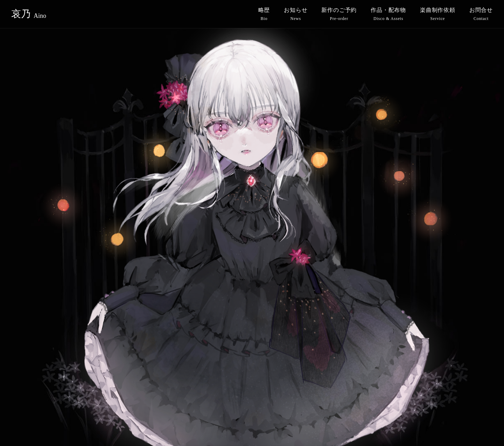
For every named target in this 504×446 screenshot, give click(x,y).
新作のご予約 (339, 14)
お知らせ (296, 14)
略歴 (264, 14)
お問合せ (481, 14)
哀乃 (29, 14)
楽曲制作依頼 (438, 14)
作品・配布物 (388, 14)
